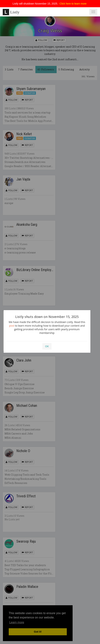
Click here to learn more (73, 4)
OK (47, 346)
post (12, 326)
